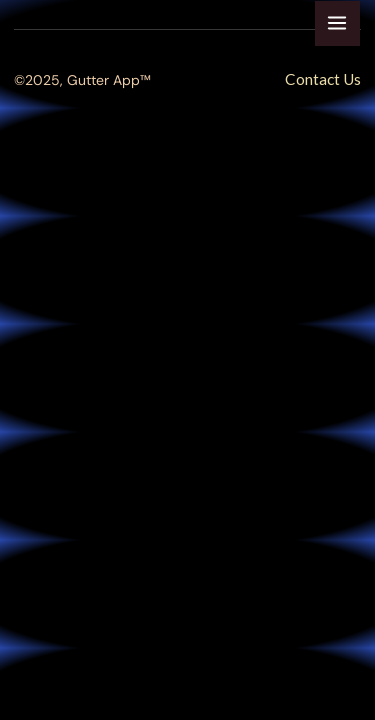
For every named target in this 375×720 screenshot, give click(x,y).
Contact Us (323, 79)
